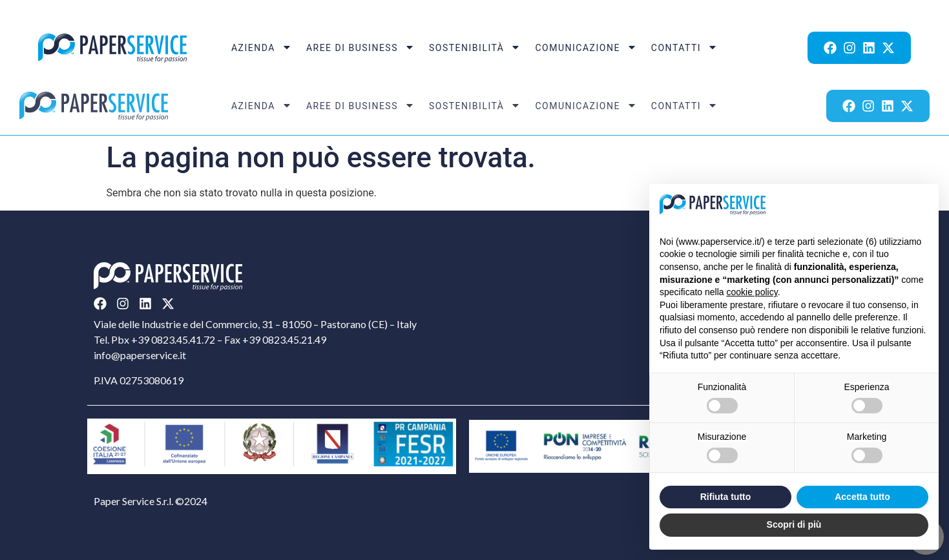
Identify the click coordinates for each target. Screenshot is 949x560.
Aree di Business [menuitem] (360, 48)
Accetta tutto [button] (862, 497)
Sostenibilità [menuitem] (475, 48)
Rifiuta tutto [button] (726, 497)
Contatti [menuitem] (684, 48)
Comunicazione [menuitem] (586, 48)
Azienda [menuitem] (262, 48)
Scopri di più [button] (794, 524)
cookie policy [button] (752, 292)
